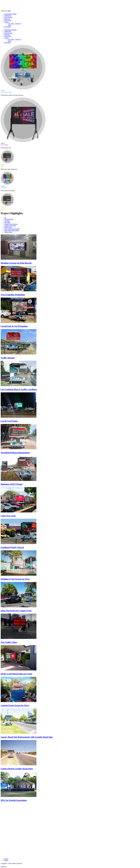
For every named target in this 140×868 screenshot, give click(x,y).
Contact (7, 22)
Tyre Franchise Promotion (13, 295)
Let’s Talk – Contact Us (15, 24)
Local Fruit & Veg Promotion (14, 326)
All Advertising (9, 219)
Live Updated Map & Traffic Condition (19, 389)
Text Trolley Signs (9, 642)
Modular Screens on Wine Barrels (16, 263)
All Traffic (7, 222)
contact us (4, 866)
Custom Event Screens (11, 224)
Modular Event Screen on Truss (15, 579)
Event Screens (8, 17)
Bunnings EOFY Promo (12, 484)
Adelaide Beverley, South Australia (12, 843)
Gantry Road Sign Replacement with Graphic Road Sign (27, 737)
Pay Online (7, 27)
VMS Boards (4, 821)
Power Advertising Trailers (12, 229)
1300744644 (6, 837)
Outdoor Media (5, 819)
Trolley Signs (8, 232)
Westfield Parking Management (15, 453)
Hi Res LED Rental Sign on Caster (17, 674)
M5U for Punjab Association (14, 800)
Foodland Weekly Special (12, 547)
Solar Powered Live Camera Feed (16, 611)
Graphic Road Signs (10, 226)
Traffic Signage (8, 358)
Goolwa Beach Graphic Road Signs (17, 769)
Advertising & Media (10, 14)
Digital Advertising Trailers (9, 816)
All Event (7, 221)
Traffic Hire (8, 16)
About (10, 25)
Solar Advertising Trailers (12, 230)
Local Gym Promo (9, 421)
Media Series (8, 227)
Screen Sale (8, 20)
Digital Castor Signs (7, 818)
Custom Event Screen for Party (15, 705)
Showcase (7, 19)
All (5, 218)
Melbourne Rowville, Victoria (11, 849)
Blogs (2, 829)
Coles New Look (8, 516)
